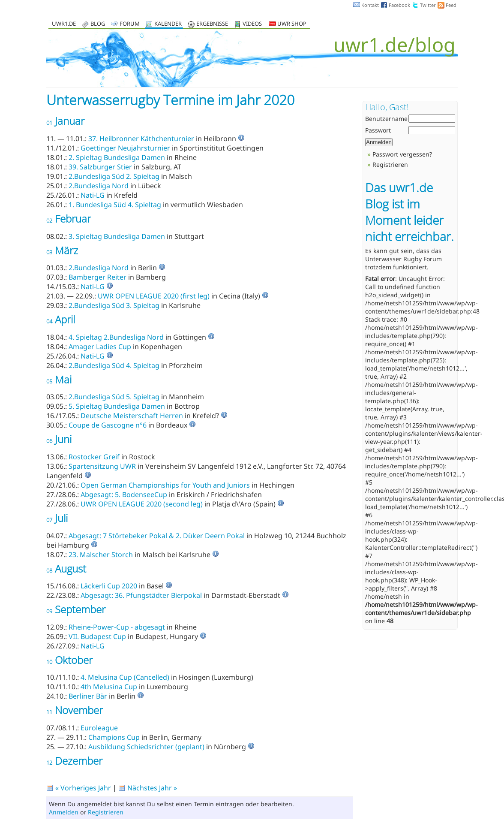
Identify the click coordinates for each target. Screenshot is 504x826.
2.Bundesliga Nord (99, 186)
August (66, 568)
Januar (65, 121)
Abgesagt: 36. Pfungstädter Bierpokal (141, 595)
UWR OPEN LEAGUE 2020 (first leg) (154, 296)
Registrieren (106, 812)
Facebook (399, 5)
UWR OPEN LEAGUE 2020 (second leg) (142, 504)
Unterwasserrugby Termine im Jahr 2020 (170, 100)
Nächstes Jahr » (152, 788)
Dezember (74, 761)
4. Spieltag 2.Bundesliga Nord (116, 337)
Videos (252, 24)
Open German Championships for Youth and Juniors (165, 485)
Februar (69, 219)
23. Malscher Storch (101, 555)
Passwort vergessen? (402, 154)
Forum (130, 24)
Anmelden (64, 812)
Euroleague (99, 728)
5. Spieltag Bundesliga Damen (117, 406)
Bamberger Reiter (97, 277)
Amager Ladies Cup (100, 347)
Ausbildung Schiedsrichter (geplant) (146, 747)
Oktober (69, 660)
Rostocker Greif (94, 457)
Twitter (428, 5)
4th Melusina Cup (109, 687)
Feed (451, 5)
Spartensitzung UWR (102, 466)
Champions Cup (115, 737)
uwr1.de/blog (394, 44)
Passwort (378, 130)
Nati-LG (93, 195)
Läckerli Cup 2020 (109, 586)
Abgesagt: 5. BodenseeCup (124, 494)
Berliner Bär (88, 696)
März (62, 250)
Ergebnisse (212, 24)
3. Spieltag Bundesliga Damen (117, 236)
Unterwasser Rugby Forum (403, 259)
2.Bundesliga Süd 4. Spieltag (114, 365)
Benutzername (386, 119)
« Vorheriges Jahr (83, 788)
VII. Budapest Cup (97, 636)
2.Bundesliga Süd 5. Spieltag (114, 397)
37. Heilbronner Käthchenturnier (141, 139)
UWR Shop (288, 24)
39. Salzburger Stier (100, 167)
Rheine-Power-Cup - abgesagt (117, 627)
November (75, 710)
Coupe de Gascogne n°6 (108, 425)
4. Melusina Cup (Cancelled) (125, 677)
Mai (59, 379)
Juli (57, 518)
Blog (98, 24)
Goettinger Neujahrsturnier (125, 148)
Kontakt (370, 5)
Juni (59, 439)
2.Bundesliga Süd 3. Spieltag (114, 305)
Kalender (168, 24)
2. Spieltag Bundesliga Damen (117, 157)
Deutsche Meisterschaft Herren (132, 416)
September (76, 609)
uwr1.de (64, 24)
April (61, 319)
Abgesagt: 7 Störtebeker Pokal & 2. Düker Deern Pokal (157, 536)
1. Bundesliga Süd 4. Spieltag (115, 205)
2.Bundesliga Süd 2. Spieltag (114, 176)
